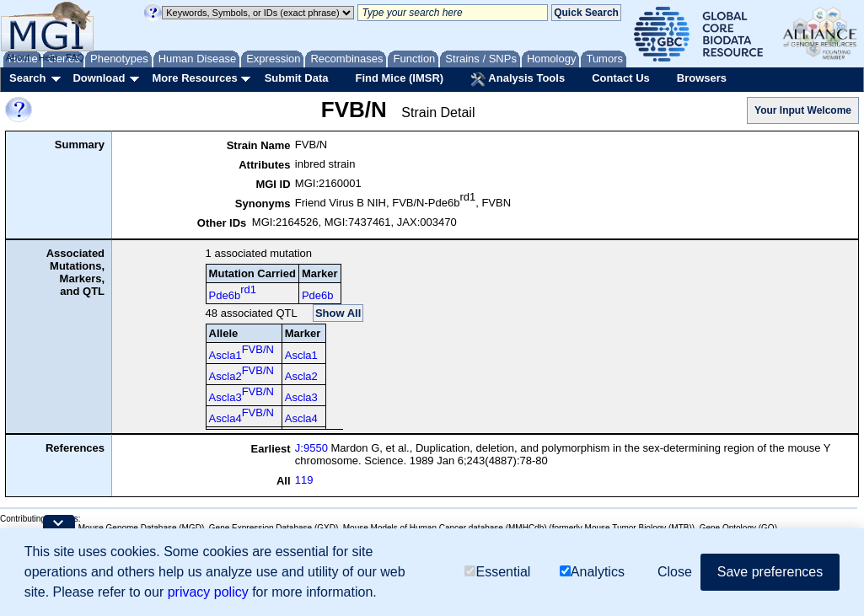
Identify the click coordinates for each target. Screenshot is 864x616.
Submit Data (297, 78)
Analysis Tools (518, 79)
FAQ (75, 57)
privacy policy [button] (208, 592)
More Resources (194, 78)
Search (27, 78)
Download (99, 78)
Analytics (592, 572)
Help (48, 57)
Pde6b (233, 292)
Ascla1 (241, 352)
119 (304, 480)
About (18, 57)
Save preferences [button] (770, 572)
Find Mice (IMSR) (399, 78)
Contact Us (621, 78)
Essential (497, 572)
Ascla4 (241, 415)
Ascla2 (241, 373)
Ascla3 (241, 394)
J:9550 (311, 448)
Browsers (702, 78)
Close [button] (675, 572)
